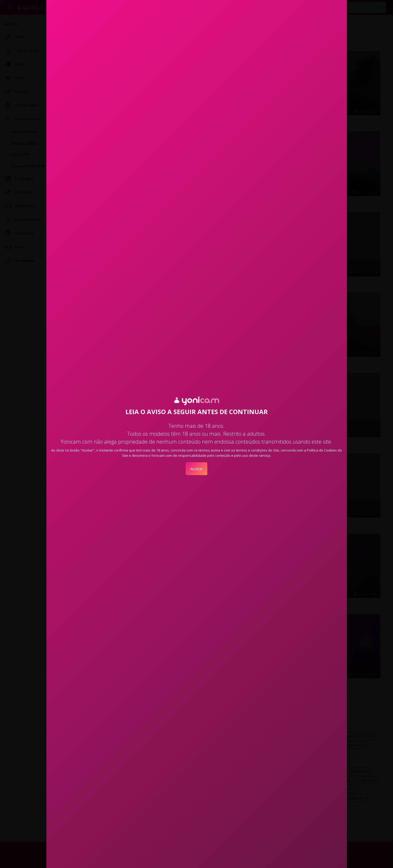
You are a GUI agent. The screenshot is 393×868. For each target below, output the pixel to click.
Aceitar (197, 469)
